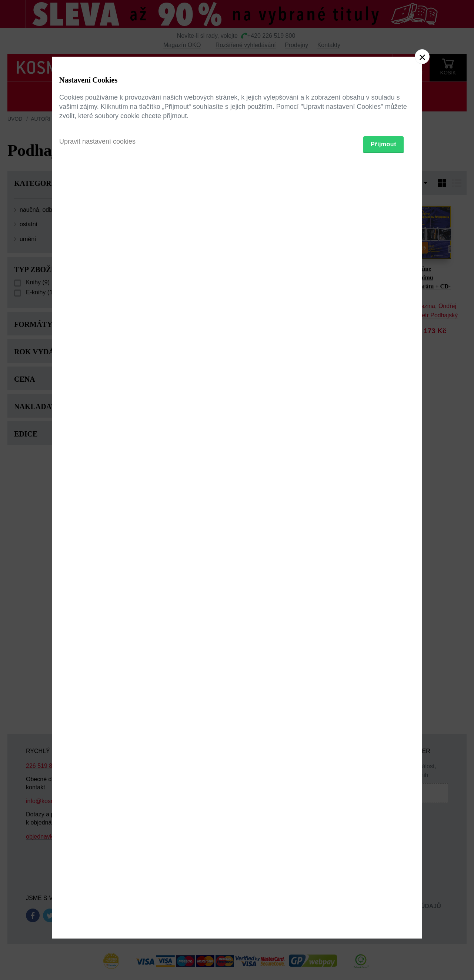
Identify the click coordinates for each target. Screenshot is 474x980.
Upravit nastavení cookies (97, 530)
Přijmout (383, 533)
